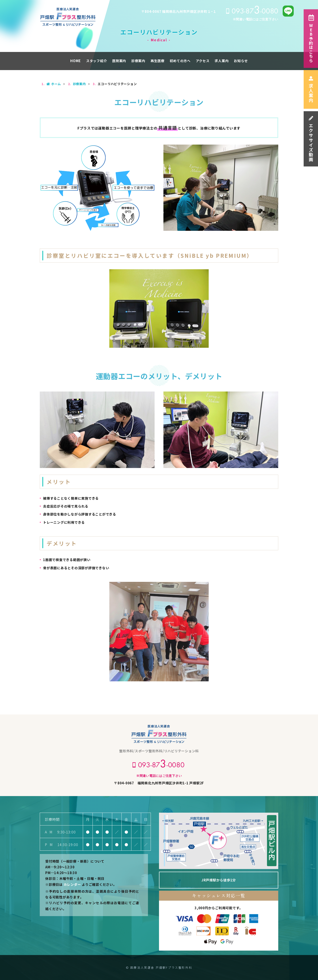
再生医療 (158, 61)
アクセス (203, 61)
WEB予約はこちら (311, 39)
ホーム (54, 84)
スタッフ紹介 (97, 61)
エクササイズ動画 (311, 139)
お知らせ (241, 61)
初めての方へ (180, 61)
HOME (76, 61)
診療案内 (138, 61)
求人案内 (311, 89)
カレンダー (72, 884)
